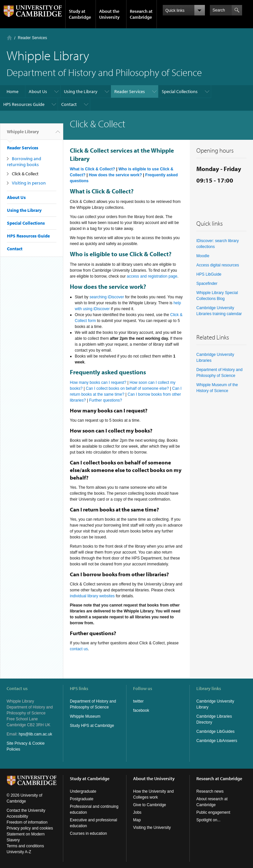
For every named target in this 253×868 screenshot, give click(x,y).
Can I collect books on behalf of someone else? (127, 388)
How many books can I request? (98, 383)
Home (9, 38)
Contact (69, 104)
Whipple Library (23, 134)
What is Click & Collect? (92, 169)
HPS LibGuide (209, 274)
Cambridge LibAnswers (217, 741)
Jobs (137, 812)
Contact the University (26, 810)
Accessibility (17, 816)
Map (137, 820)
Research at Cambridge (141, 14)
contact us (79, 649)
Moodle (203, 256)
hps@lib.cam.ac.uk (36, 734)
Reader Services (32, 38)
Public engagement (213, 812)
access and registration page (151, 276)
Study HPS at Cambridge (92, 726)
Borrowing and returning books (24, 161)
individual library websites (92, 596)
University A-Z (19, 852)
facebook (141, 710)
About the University (109, 14)
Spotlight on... (208, 820)
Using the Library (81, 91)
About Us (38, 91)
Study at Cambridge (80, 14)
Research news (210, 791)
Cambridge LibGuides (215, 732)
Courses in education (88, 833)
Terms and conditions (25, 846)
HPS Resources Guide (24, 104)
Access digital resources (218, 265)
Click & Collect (25, 174)
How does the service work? (115, 175)
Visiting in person (29, 183)
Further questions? (105, 400)
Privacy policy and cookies (30, 828)
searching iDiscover (107, 297)
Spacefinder (207, 284)
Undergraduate (83, 791)
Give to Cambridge (150, 805)
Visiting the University (152, 828)
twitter (138, 701)
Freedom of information (27, 822)
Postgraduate (82, 799)
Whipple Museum (85, 716)
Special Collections (180, 91)
